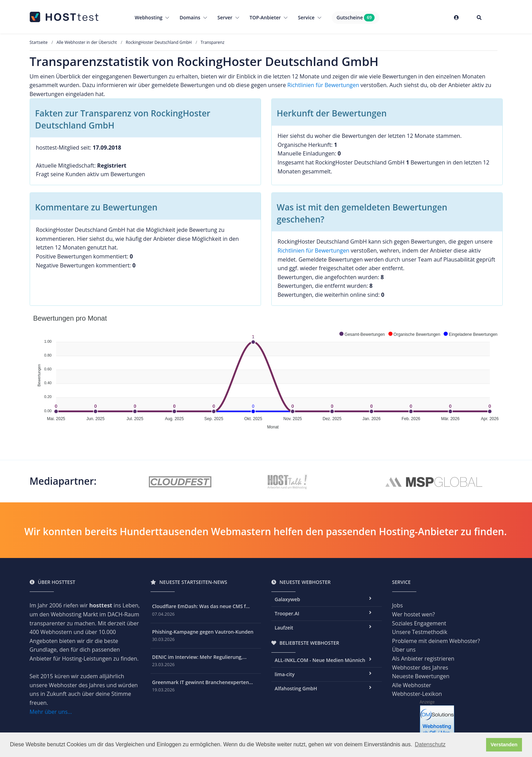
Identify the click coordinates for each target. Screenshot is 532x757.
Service (310, 17)
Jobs (398, 605)
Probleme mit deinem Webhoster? (436, 641)
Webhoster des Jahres (420, 668)
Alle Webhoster (412, 685)
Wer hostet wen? (414, 614)
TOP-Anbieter (269, 17)
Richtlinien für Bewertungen (323, 85)
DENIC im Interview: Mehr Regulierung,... (200, 657)
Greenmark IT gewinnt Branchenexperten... (203, 682)
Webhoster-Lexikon (417, 694)
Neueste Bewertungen (421, 676)
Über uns (404, 650)
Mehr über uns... (51, 712)
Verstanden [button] (504, 745)
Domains (193, 17)
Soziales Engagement (419, 623)
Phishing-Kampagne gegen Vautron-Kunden (203, 632)
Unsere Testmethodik (420, 632)
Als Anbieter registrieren (423, 659)
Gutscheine (356, 18)
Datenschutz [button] (430, 744)
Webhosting (152, 17)
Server (228, 17)
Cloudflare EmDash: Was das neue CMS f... (201, 606)
